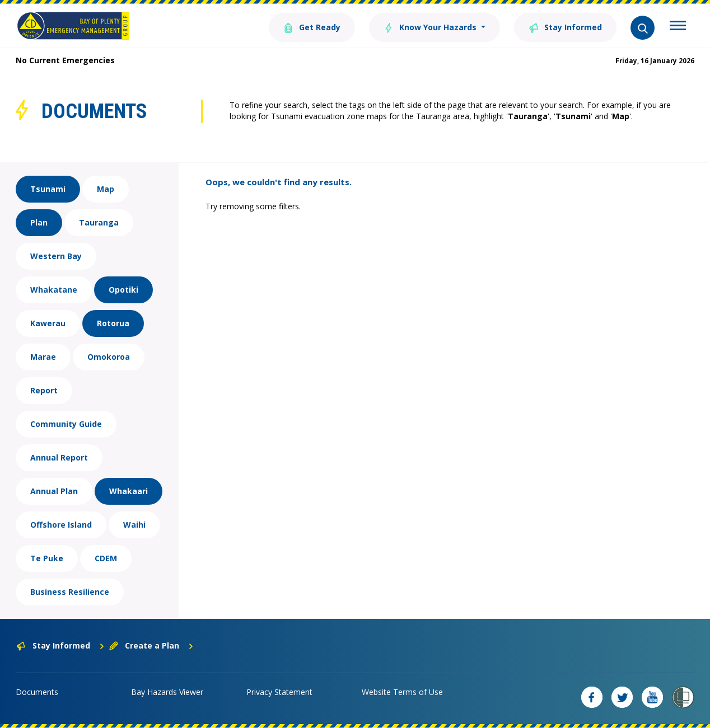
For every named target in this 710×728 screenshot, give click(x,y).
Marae (43, 357)
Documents (37, 692)
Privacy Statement (279, 692)
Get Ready (312, 27)
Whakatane (54, 290)
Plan (39, 222)
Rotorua (113, 323)
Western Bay (56, 256)
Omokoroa (109, 357)
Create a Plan (151, 645)
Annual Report (59, 457)
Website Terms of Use (402, 692)
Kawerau (48, 323)
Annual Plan (54, 491)
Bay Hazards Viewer (167, 692)
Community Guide (66, 424)
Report (44, 390)
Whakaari (129, 491)
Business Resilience (70, 592)
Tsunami (48, 189)
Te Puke (47, 558)
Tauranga (99, 222)
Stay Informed (565, 27)
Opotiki (123, 290)
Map (106, 189)
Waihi (134, 525)
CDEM (106, 558)
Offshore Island (61, 525)
